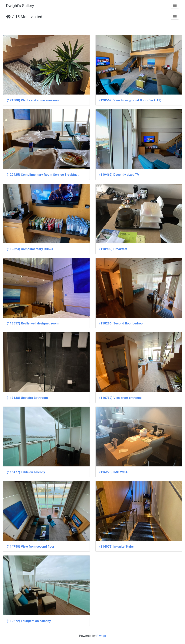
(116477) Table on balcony (26, 472)
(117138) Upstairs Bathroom (27, 398)
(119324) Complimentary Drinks (30, 249)
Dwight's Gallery (20, 6)
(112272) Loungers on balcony (29, 621)
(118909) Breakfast (113, 249)
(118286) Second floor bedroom (122, 323)
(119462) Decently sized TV (119, 175)
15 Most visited (29, 17)
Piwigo (101, 636)
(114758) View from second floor (31, 546)
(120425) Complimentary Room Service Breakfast (43, 175)
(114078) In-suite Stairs (117, 546)
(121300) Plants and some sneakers (33, 100)
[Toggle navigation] (175, 6)
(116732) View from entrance (121, 398)
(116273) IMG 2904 (113, 472)
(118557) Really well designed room (33, 323)
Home (8, 17)
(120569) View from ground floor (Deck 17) (130, 100)
